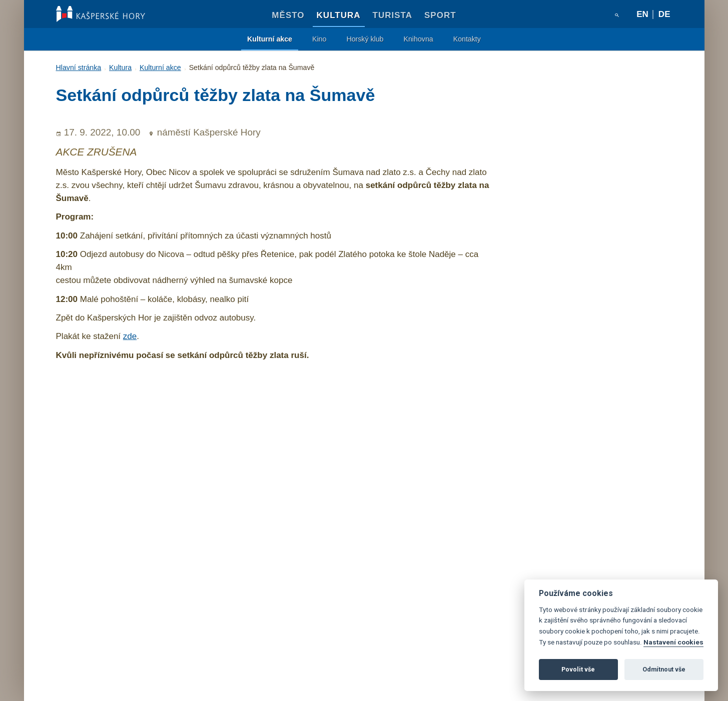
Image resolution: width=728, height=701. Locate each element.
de (664, 14)
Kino (319, 39)
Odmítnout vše (664, 669)
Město (288, 15)
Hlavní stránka (79, 67)
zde (130, 336)
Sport (440, 15)
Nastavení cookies (673, 642)
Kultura (339, 15)
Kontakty (467, 39)
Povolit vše (578, 669)
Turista (393, 15)
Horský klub (365, 39)
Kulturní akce (270, 39)
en (642, 14)
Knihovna (419, 39)
